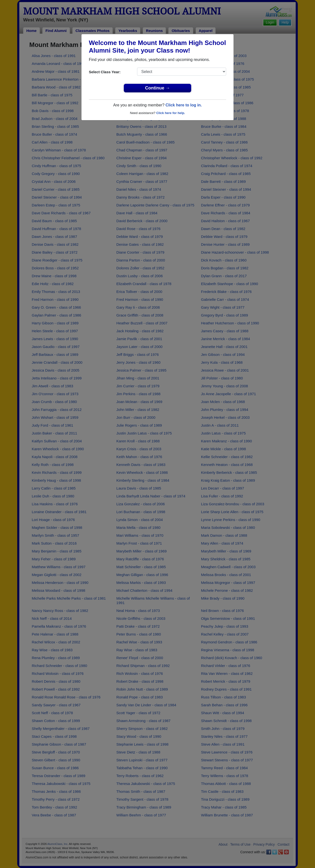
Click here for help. (171, 113)
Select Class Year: (105, 72)
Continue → (158, 88)
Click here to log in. (184, 105)
